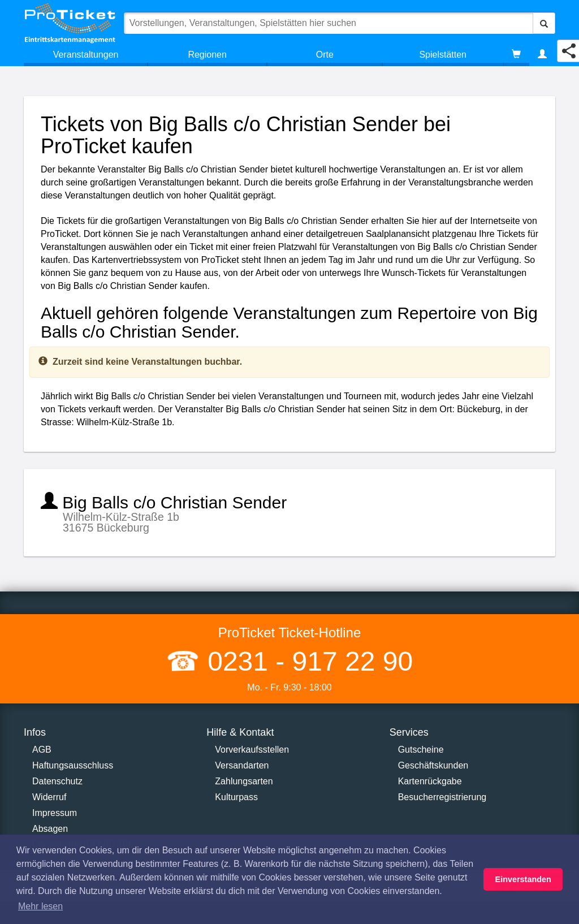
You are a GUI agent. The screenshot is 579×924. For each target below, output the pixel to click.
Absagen (50, 829)
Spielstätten (443, 55)
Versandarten (242, 765)
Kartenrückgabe (430, 781)
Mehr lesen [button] (40, 906)
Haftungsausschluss (73, 765)
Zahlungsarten (244, 781)
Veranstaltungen (86, 55)
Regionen (207, 55)
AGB (42, 750)
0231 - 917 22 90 (306, 661)
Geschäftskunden (433, 765)
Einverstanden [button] (523, 879)
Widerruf (49, 797)
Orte (325, 55)
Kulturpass (236, 797)
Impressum (55, 813)
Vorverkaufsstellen (252, 750)
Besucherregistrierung (442, 797)
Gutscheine (421, 750)
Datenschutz (57, 781)
